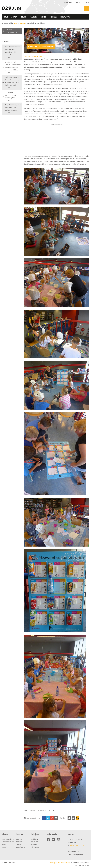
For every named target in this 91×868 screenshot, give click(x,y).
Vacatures (33, 17)
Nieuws (23, 17)
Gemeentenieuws (8, 842)
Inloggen (34, 844)
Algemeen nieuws (8, 839)
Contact (78, 2)
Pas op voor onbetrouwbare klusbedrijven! (10, 96)
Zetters (43, 17)
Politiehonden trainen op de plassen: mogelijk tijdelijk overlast (12, 52)
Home (6, 17)
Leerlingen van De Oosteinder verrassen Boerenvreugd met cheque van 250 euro (13, 67)
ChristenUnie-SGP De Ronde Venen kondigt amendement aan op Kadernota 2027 (12, 82)
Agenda (14, 17)
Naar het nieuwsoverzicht (12, 31)
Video (4, 847)
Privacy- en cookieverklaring (60, 862)
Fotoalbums (65, 17)
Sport (4, 844)
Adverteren (68, 2)
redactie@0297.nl (77, 845)
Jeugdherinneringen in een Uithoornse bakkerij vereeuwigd (13, 109)
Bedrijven (53, 17)
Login (87, 2)
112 (3, 850)
